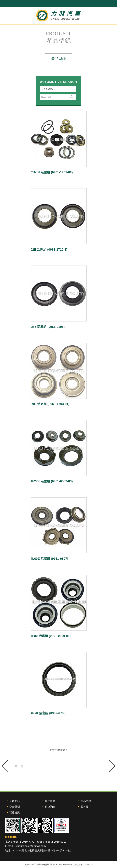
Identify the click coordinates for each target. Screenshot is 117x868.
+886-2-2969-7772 (24, 842)
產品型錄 (86, 801)
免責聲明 (15, 807)
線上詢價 (50, 807)
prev (5, 766)
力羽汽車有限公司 (59, 16)
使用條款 (50, 801)
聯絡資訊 (15, 812)
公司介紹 (15, 801)
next (112, 766)
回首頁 (85, 807)
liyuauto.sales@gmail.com (30, 846)
